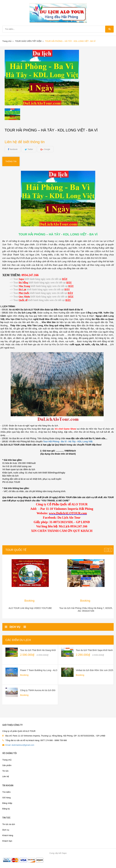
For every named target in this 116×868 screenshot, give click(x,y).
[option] (18, 114)
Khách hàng (8, 835)
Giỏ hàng (7, 798)
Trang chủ (7, 41)
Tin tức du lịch (9, 824)
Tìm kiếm (6, 792)
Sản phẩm (7, 765)
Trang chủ (7, 760)
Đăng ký (6, 809)
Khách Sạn (7, 841)
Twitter (30, 149)
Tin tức (5, 771)
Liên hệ (6, 776)
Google (47, 149)
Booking (29, 601)
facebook (14, 149)
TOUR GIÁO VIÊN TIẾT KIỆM (28, 41)
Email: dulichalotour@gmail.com (20, 745)
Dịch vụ (6, 830)
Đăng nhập (7, 803)
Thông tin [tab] (11, 161)
